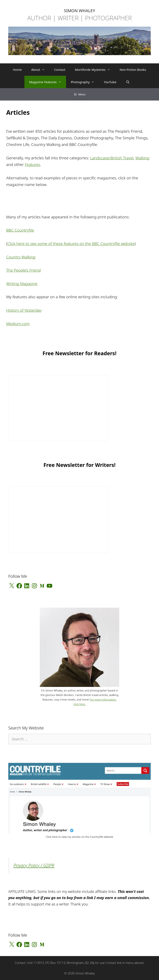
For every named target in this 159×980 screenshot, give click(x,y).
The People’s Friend (23, 270)
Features (33, 165)
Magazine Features (48, 82)
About (40, 70)
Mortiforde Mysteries (95, 70)
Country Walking (21, 257)
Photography (85, 82)
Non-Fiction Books (133, 70)
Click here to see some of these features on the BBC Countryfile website (71, 244)
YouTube (110, 82)
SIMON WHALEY (79, 11)
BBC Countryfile (20, 230)
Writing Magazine (22, 284)
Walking (142, 158)
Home (17, 70)
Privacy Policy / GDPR (34, 865)
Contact (60, 70)
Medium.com (18, 324)
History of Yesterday (24, 310)
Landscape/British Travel (112, 158)
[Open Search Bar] (128, 82)
